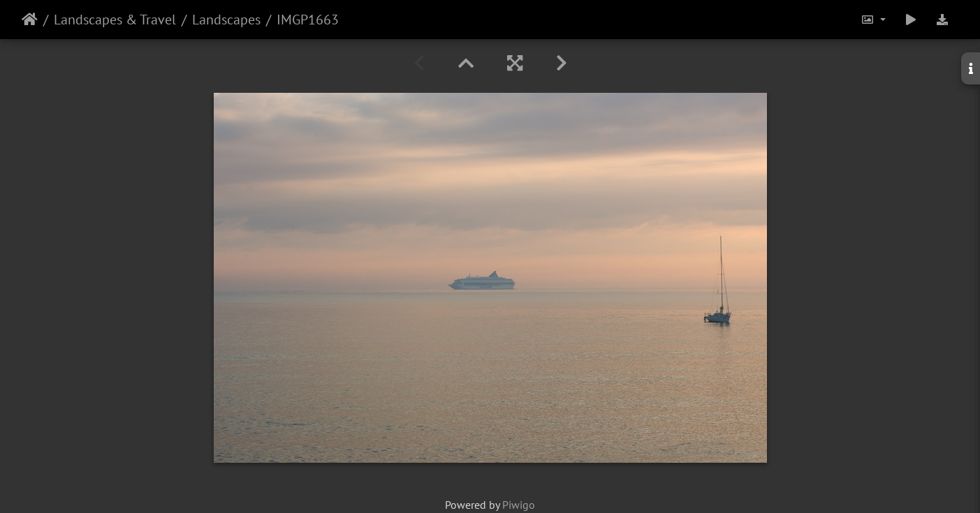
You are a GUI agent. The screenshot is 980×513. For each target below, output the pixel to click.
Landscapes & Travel (115, 20)
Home (30, 20)
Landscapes (226, 20)
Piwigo (519, 505)
